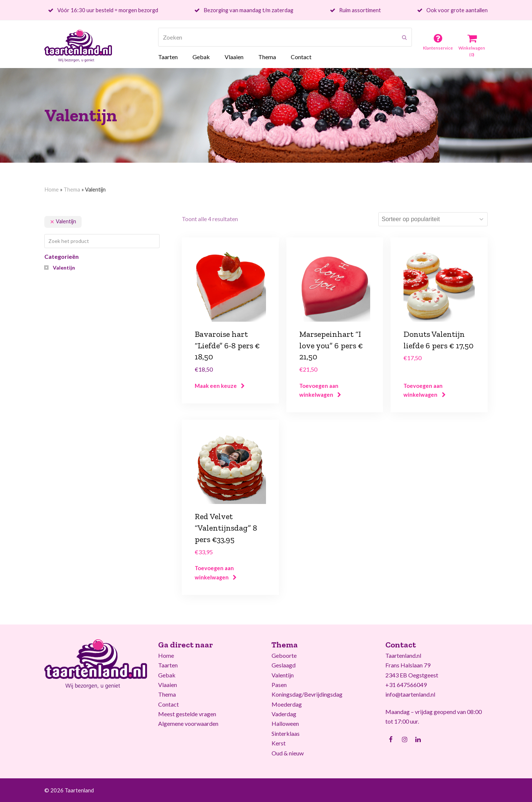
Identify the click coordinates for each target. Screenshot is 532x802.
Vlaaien (168, 685)
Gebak (167, 675)
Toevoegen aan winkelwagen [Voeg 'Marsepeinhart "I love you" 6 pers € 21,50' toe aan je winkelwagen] (319, 390)
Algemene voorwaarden (188, 723)
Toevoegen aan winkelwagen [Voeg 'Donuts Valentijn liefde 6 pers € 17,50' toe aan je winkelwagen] (423, 390)
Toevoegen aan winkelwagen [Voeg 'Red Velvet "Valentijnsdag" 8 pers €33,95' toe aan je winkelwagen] (214, 572)
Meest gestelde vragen (187, 714)
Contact (168, 704)
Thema (72, 189)
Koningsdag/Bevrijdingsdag (307, 694)
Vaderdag (284, 714)
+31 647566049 (406, 685)
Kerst (279, 743)
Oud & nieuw (288, 753)
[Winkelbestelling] (433, 219)
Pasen (279, 685)
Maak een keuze (216, 386)
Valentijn (283, 675)
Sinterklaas (286, 733)
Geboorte (284, 655)
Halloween (285, 723)
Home (52, 189)
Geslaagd (284, 665)
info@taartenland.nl (410, 694)
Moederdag (287, 704)
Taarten (168, 665)
